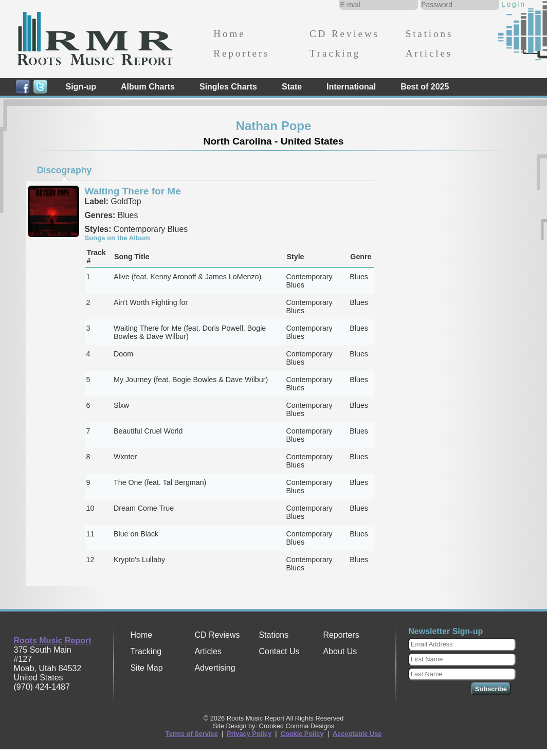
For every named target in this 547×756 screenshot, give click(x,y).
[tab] (64, 170)
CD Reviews (344, 34)
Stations (430, 34)
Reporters (241, 53)
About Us (340, 651)
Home (229, 34)
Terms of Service (192, 734)
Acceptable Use (357, 734)
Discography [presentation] (65, 170)
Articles (429, 53)
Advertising (215, 668)
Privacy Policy (249, 734)
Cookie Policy (302, 734)
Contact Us (279, 651)
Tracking (335, 53)
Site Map (146, 668)
